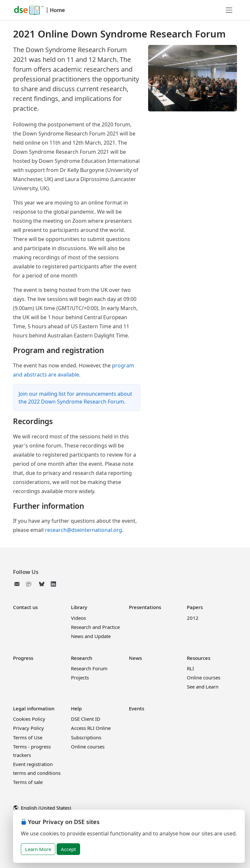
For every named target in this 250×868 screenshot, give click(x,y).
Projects (80, 677)
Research (82, 658)
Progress (23, 658)
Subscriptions (86, 737)
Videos (78, 618)
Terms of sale (28, 782)
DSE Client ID (86, 719)
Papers (195, 607)
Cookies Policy (29, 719)
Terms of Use (28, 737)
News (135, 658)
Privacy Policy (28, 728)
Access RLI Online (91, 728)
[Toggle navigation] (229, 10)
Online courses (204, 677)
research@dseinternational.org (83, 530)
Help (76, 708)
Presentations (145, 607)
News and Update (91, 636)
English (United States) (42, 808)
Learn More (38, 849)
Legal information (34, 708)
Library (79, 607)
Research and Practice (95, 627)
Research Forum (89, 668)
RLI (190, 668)
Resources (199, 658)
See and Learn (203, 687)
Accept (68, 849)
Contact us (25, 607)
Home (57, 10)
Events (137, 708)
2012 (193, 618)
